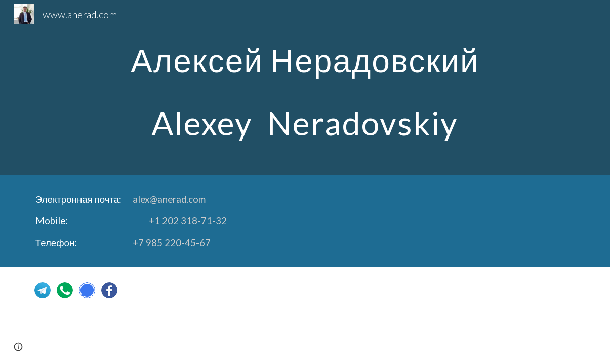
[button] (18, 347)
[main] (305, 88)
